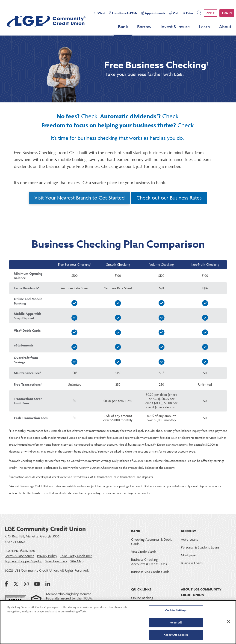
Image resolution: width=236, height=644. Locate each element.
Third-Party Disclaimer (76, 556)
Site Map (77, 561)
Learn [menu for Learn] (204, 27)
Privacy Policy (47, 556)
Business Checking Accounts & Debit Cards (149, 562)
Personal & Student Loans (200, 547)
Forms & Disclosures (19, 556)
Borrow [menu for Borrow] (144, 27)
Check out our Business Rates (169, 198)
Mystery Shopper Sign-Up (23, 561)
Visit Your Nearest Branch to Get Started (80, 198)
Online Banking (142, 598)
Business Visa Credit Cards (150, 572)
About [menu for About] (225, 27)
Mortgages (189, 555)
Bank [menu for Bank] (123, 27)
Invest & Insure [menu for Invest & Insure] (175, 27)
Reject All (176, 623)
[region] (118, 622)
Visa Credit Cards (144, 552)
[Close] (229, 622)
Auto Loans (189, 539)
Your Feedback (56, 561)
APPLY (211, 13)
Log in (227, 13)
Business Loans (192, 563)
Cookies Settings (176, 611)
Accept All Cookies (176, 634)
